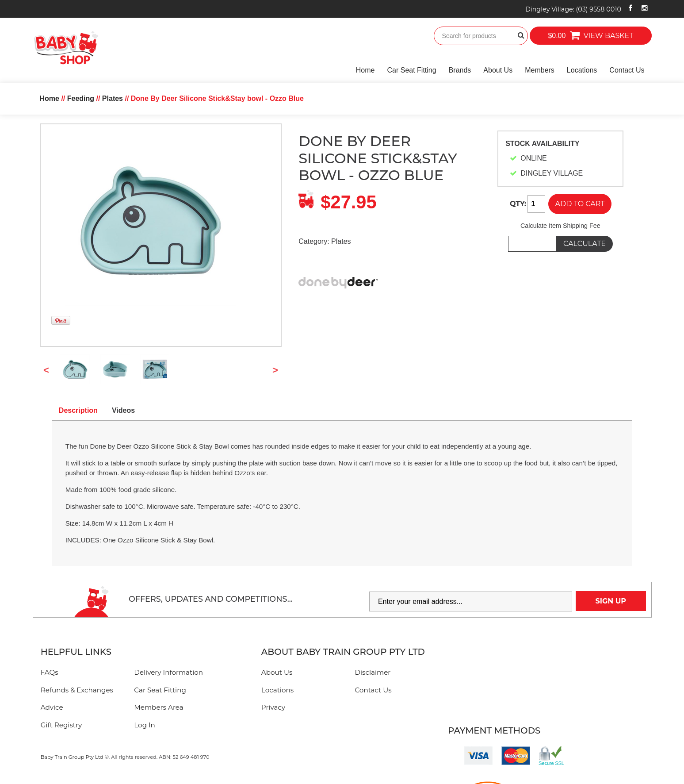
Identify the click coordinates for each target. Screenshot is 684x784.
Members (540, 70)
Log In (145, 725)
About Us (498, 70)
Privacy (273, 707)
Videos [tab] (123, 410)
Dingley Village (573, 9)
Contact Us (627, 70)
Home (365, 70)
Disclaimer (373, 672)
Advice (52, 707)
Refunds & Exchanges (77, 690)
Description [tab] (78, 410)
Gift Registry (61, 725)
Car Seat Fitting (412, 70)
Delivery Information (168, 672)
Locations (582, 70)
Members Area (159, 707)
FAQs (50, 672)
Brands (460, 70)
